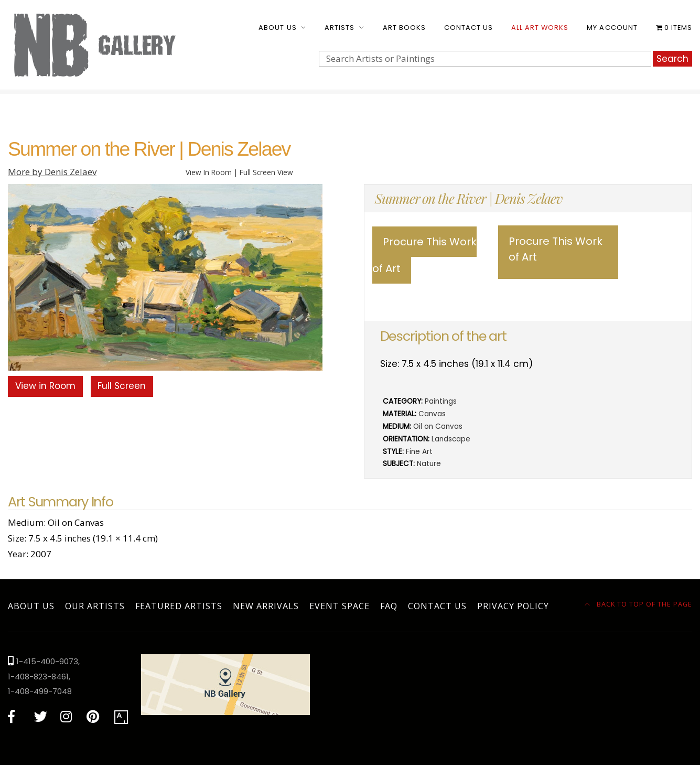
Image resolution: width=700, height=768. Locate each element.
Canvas (432, 414)
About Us (277, 28)
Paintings (441, 401)
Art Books (404, 28)
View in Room (45, 386)
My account (612, 28)
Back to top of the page (639, 604)
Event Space (340, 606)
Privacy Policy (513, 606)
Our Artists (95, 606)
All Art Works (540, 28)
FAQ (389, 606)
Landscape (451, 439)
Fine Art (419, 452)
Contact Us (469, 28)
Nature (429, 464)
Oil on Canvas (438, 426)
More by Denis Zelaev (52, 172)
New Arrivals (266, 606)
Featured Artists (179, 606)
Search (672, 59)
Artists (340, 28)
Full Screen (122, 386)
